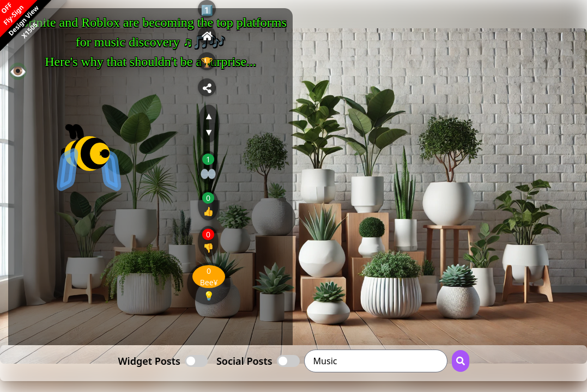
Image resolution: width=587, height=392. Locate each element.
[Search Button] (461, 361)
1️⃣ (207, 10)
